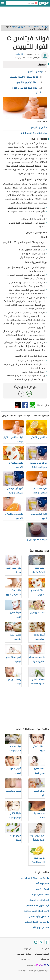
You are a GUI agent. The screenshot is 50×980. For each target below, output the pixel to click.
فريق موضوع (26, 959)
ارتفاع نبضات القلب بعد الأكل (36, 911)
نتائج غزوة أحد (42, 884)
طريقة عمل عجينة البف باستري (35, 878)
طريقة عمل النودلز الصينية (37, 922)
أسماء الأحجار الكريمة (39, 900)
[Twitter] (41, 942)
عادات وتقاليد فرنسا (40, 895)
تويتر (18, 405)
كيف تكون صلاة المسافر (37, 906)
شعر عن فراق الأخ (41, 927)
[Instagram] (36, 942)
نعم (29, 394)
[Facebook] (47, 942)
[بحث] (36, 3)
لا (21, 394)
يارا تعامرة (19, 54)
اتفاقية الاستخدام (42, 954)
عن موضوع (27, 949)
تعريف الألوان (42, 889)
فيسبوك (25, 405)
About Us (45, 959)
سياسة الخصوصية (24, 954)
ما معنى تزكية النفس (39, 917)
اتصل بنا (46, 949)
